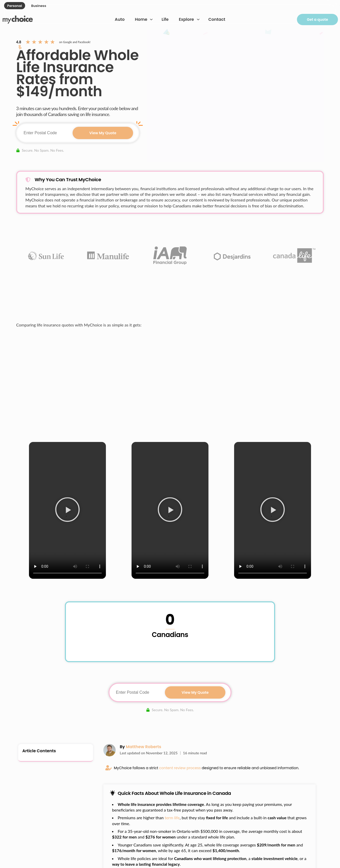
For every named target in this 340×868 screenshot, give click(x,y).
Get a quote (318, 20)
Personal (15, 6)
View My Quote (103, 133)
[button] (67, 510)
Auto (120, 19)
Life (165, 19)
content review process (180, 768)
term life (172, 818)
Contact (217, 19)
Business (39, 6)
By (141, 747)
